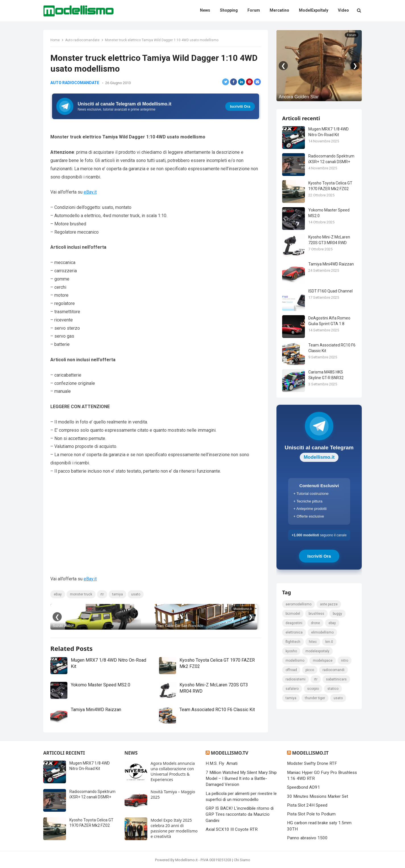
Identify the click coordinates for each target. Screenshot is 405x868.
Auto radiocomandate (82, 40)
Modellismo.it (310, 753)
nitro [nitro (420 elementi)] (345, 661)
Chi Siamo (242, 860)
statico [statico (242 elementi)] (333, 689)
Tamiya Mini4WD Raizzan (96, 710)
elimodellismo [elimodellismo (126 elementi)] (322, 632)
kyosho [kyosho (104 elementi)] (291, 651)
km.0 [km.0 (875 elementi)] (329, 642)
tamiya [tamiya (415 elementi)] (291, 698)
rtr (102, 594)
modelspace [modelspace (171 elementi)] (323, 661)
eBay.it (90, 192)
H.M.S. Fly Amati (222, 763)
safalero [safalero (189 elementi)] (292, 689)
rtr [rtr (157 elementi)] (316, 679)
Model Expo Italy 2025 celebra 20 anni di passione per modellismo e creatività (174, 828)
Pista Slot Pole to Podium (311, 814)
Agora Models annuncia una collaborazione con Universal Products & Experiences (173, 771)
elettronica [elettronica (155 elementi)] (294, 632)
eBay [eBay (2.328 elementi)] (332, 623)
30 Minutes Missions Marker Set (318, 796)
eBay (58, 594)
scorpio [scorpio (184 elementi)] (313, 689)
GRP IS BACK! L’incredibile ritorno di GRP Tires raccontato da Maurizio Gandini (240, 814)
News (131, 753)
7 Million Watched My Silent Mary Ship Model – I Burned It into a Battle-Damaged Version (241, 779)
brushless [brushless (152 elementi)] (316, 614)
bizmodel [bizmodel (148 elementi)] (293, 614)
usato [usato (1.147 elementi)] (338, 698)
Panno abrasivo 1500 (307, 838)
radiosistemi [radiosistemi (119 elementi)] (296, 679)
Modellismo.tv (229, 753)
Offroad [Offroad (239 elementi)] (291, 670)
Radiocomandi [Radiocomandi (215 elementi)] (333, 670)
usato (136, 594)
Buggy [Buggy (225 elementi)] (337, 614)
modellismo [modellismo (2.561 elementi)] (295, 661)
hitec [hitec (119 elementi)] (313, 642)
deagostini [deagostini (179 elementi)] (294, 623)
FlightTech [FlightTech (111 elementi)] (293, 642)
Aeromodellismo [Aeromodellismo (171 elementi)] (298, 604)
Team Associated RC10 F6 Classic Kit (217, 710)
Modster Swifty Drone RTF (312, 763)
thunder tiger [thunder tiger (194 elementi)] (315, 698)
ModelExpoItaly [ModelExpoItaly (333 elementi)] (317, 651)
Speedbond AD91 (303, 787)
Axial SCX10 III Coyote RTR (232, 829)
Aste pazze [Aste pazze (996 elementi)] (329, 604)
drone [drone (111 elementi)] (315, 623)
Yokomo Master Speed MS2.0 (101, 685)
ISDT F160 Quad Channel (330, 291)
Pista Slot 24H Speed (307, 805)
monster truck (81, 594)
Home (55, 40)
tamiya (117, 594)
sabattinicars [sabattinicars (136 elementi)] (336, 679)
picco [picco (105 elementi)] (310, 670)
